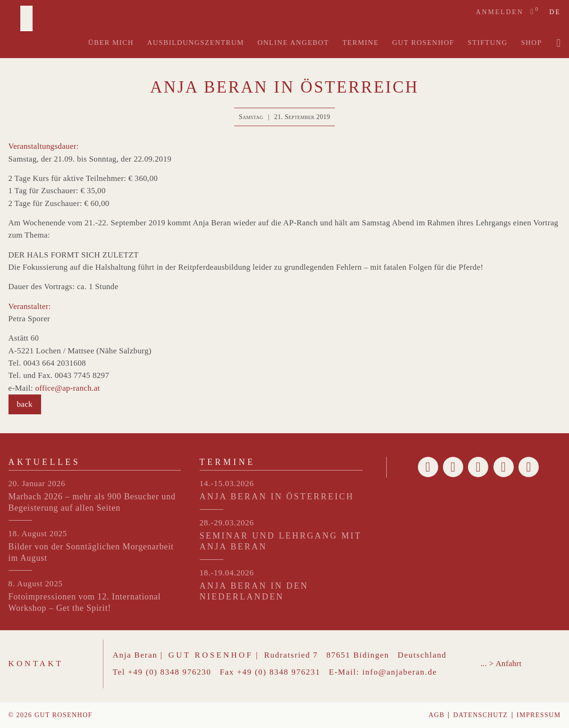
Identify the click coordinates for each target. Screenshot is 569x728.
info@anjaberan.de (399, 672)
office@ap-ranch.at (68, 388)
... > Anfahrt (501, 664)
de (555, 12)
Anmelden (500, 12)
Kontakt (36, 664)
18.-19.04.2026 (227, 573)
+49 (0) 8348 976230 (170, 672)
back (25, 404)
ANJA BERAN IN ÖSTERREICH (277, 497)
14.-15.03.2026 (227, 484)
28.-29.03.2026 (227, 523)
